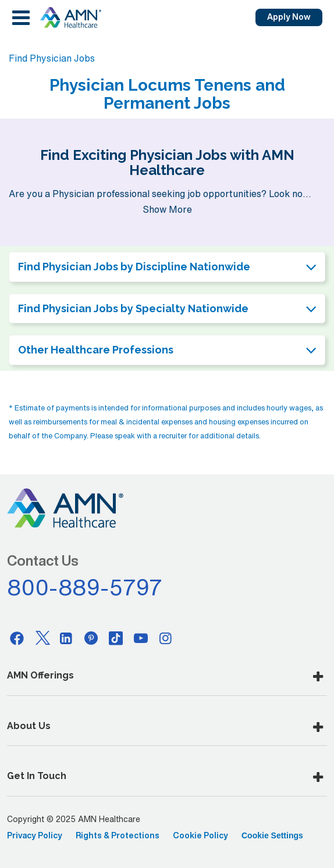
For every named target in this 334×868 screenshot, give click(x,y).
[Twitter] (42, 638)
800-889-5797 (85, 587)
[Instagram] (166, 638)
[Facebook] (17, 638)
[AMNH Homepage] (70, 17)
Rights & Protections (118, 835)
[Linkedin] (66, 638)
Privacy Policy (35, 835)
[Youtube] (141, 638)
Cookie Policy (200, 835)
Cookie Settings (272, 835)
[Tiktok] (116, 638)
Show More (167, 209)
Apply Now (289, 17)
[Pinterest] (91, 638)
